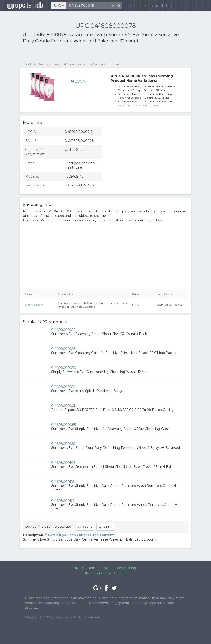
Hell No (106, 527)
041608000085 (63, 425)
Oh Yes (85, 527)
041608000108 (63, 463)
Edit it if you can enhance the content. (79, 535)
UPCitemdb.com (97, 573)
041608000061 (63, 406)
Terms (93, 568)
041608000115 (63, 482)
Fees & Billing (126, 568)
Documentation (155, 7)
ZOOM (78, 82)
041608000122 (63, 501)
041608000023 (63, 349)
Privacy (78, 568)
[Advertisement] (75, 53)
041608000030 (64, 368)
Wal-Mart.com (34, 305)
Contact (120, 573)
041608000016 (63, 330)
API (130, 7)
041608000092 (63, 444)
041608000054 (63, 387)
